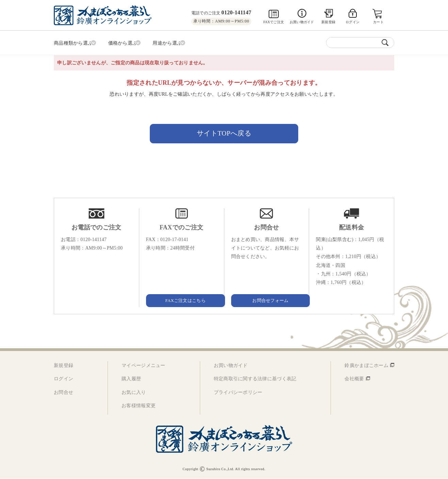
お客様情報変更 (139, 406)
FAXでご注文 (274, 22)
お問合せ (63, 393)
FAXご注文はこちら (181, 301)
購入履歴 (131, 379)
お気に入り (134, 393)
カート (379, 22)
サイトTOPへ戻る (224, 133)
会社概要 (354, 379)
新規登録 (328, 22)
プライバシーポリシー (238, 393)
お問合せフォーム (267, 301)
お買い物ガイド (302, 22)
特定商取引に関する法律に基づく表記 (255, 379)
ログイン (63, 379)
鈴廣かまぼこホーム (366, 366)
